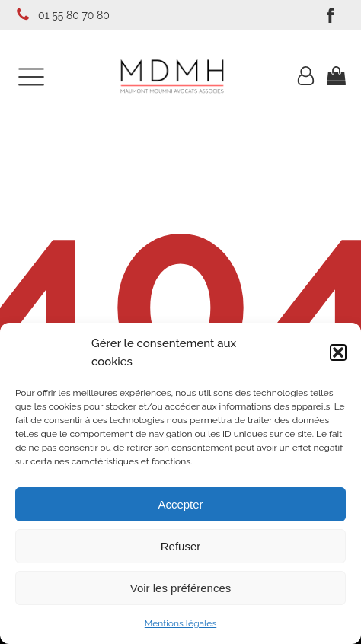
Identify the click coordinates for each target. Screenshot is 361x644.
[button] (338, 352)
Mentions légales (180, 623)
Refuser (181, 546)
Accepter (180, 504)
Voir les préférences (181, 588)
